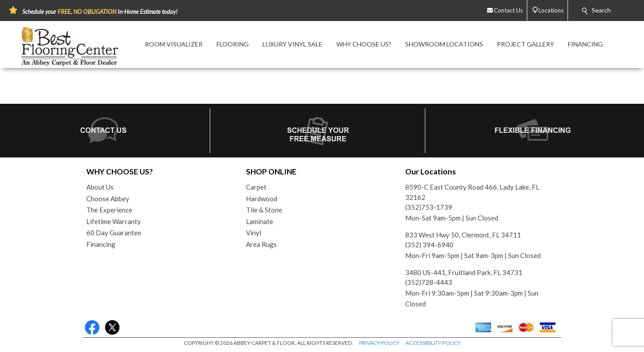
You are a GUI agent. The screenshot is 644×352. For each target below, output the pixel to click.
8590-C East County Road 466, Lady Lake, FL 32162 (472, 192)
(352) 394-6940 (429, 245)
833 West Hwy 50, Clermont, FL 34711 (463, 235)
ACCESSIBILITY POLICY (433, 343)
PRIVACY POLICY (379, 343)
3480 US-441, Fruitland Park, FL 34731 (464, 272)
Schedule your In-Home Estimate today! (100, 12)
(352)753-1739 (429, 207)
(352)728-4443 (429, 282)
